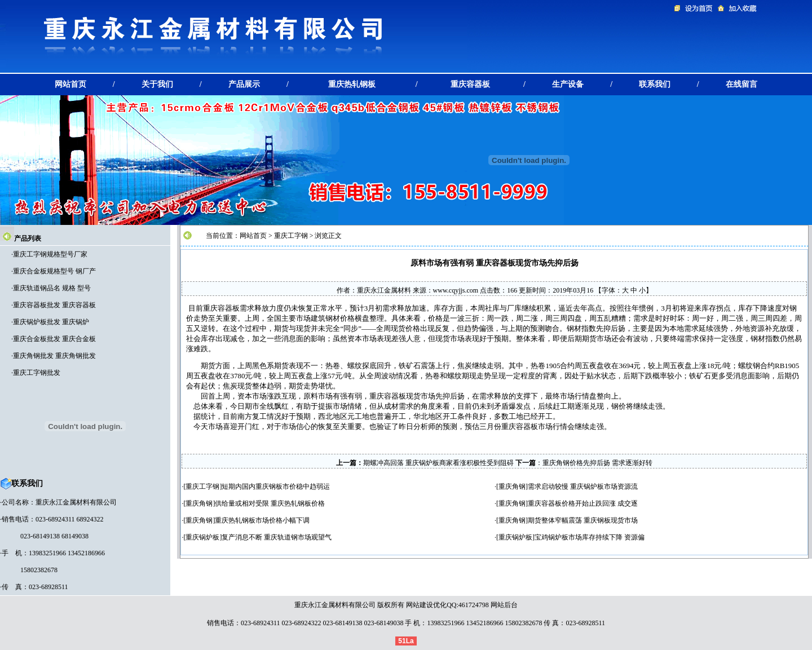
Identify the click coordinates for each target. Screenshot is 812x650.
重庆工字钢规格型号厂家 (50, 254)
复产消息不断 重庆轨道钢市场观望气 (277, 537)
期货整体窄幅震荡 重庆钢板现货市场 (583, 520)
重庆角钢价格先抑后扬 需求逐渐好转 (597, 463)
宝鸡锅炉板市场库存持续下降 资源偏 (590, 537)
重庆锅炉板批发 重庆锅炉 (51, 322)
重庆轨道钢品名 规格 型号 (52, 288)
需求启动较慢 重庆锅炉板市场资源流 (583, 487)
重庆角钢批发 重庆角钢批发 (54, 356)
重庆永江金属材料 (384, 290)
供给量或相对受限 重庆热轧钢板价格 (270, 503)
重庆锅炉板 (202, 537)
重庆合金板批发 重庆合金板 (54, 339)
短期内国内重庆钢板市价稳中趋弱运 (276, 487)
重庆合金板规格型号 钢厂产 (54, 271)
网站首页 (253, 236)
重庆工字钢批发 (37, 373)
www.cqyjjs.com (456, 290)
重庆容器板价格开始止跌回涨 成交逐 (583, 503)
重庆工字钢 (291, 236)
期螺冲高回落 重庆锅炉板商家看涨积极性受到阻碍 (438, 463)
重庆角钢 (512, 487)
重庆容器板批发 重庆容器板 (54, 305)
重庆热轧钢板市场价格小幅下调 (262, 520)
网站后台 (504, 605)
